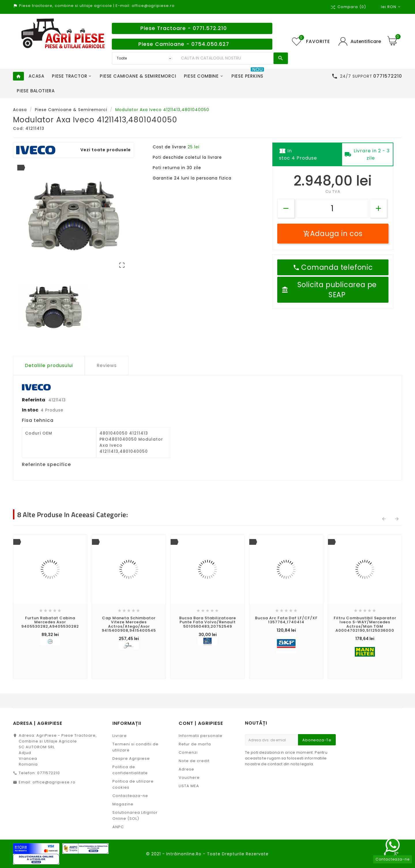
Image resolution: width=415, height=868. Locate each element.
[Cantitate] (332, 208)
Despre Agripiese (131, 758)
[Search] (226, 58)
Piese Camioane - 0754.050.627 (184, 44)
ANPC (118, 827)
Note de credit (194, 761)
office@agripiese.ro (54, 782)
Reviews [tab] (107, 365)
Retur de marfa (195, 744)
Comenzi (188, 752)
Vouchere (189, 778)
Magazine (123, 804)
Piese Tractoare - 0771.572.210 (184, 28)
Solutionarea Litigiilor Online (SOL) (135, 815)
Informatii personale (201, 736)
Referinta (34, 400)
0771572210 (49, 773)
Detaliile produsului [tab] (49, 365)
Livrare (120, 736)
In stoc (30, 410)
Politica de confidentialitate (130, 770)
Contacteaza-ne (130, 796)
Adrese (186, 769)
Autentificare (366, 41)
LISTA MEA (189, 786)
